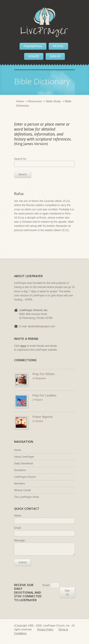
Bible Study (53, 101)
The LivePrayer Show (27, 497)
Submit (22, 563)
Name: (18, 516)
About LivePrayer (24, 457)
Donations (20, 470)
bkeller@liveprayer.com (42, 326)
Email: (18, 528)
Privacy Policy (45, 630)
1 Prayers (37, 400)
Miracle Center (23, 490)
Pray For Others (44, 374)
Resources (35, 101)
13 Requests (39, 378)
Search (23, 174)
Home (20, 101)
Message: (20, 540)
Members (20, 484)
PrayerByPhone (33, 46)
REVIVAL (58, 46)
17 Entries (38, 421)
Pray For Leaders (44, 395)
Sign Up (67, 593)
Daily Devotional (24, 463)
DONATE (34, 56)
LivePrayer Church (25, 477)
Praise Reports (43, 417)
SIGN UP (55, 56)
